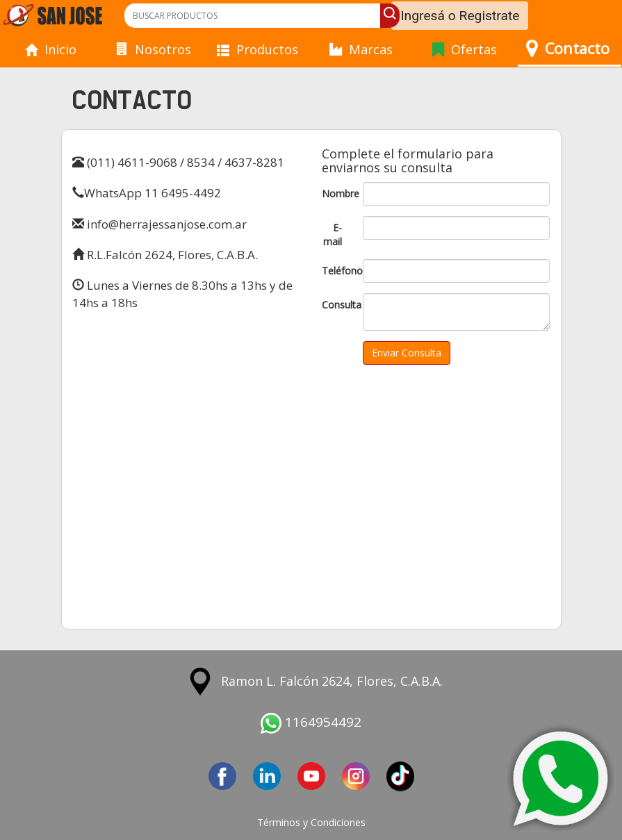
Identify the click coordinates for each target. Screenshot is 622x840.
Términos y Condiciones (311, 822)
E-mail (333, 234)
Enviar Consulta (407, 353)
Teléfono (337, 271)
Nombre (337, 193)
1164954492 (311, 722)
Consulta (337, 305)
